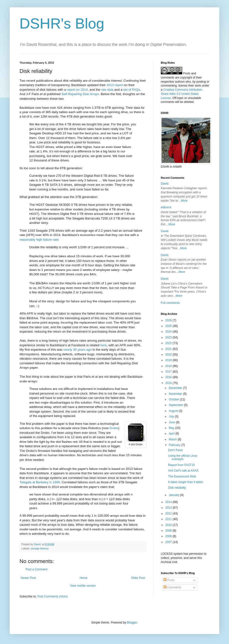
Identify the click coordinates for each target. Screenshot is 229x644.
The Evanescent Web (182, 476)
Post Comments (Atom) (52, 596)
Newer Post (28, 578)
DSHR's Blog (62, 24)
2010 (169, 525)
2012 (169, 514)
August (174, 411)
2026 (169, 320)
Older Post (138, 578)
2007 (169, 542)
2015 (169, 383)
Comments (172, 587)
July (172, 416)
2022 (169, 343)
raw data (107, 90)
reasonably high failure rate (39, 240)
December (176, 388)
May (172, 428)
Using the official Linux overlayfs (183, 457)
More (184, 201)
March (173, 439)
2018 (169, 366)
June (172, 422)
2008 (169, 536)
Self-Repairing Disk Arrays (80, 94)
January (174, 495)
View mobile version (83, 586)
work (198, 86)
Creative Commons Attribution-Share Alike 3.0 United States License (182, 94)
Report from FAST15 (181, 465)
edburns (166, 207)
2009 (169, 531)
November (176, 394)
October (174, 399)
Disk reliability (177, 488)
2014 (169, 502)
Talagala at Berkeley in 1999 (40, 482)
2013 (169, 508)
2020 (169, 355)
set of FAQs (132, 90)
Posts (169, 580)
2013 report (115, 85)
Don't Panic (176, 450)
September (176, 405)
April (172, 434)
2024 (169, 332)
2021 (169, 349)
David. (165, 184)
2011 (169, 519)
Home (84, 578)
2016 (169, 377)
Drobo (114, 428)
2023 (169, 337)
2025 (169, 326)
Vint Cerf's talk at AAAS (183, 471)
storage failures (40, 548)
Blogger (132, 623)
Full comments (170, 303)
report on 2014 (77, 90)
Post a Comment (36, 569)
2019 (169, 360)
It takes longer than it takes (186, 482)
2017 (169, 372)
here (104, 345)
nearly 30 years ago (77, 350)
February (175, 445)
